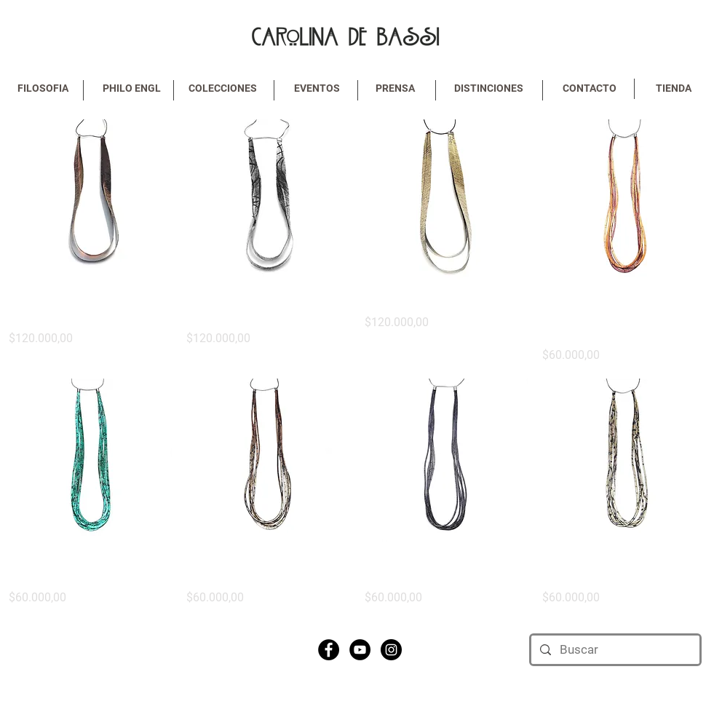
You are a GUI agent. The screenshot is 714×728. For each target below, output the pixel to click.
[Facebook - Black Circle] (329, 650)
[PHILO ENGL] (132, 89)
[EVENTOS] (317, 89)
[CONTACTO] (590, 89)
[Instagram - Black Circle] (391, 650)
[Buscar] (614, 650)
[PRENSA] (395, 89)
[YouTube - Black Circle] (360, 650)
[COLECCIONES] (223, 89)
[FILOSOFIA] (43, 89)
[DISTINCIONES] (489, 89)
